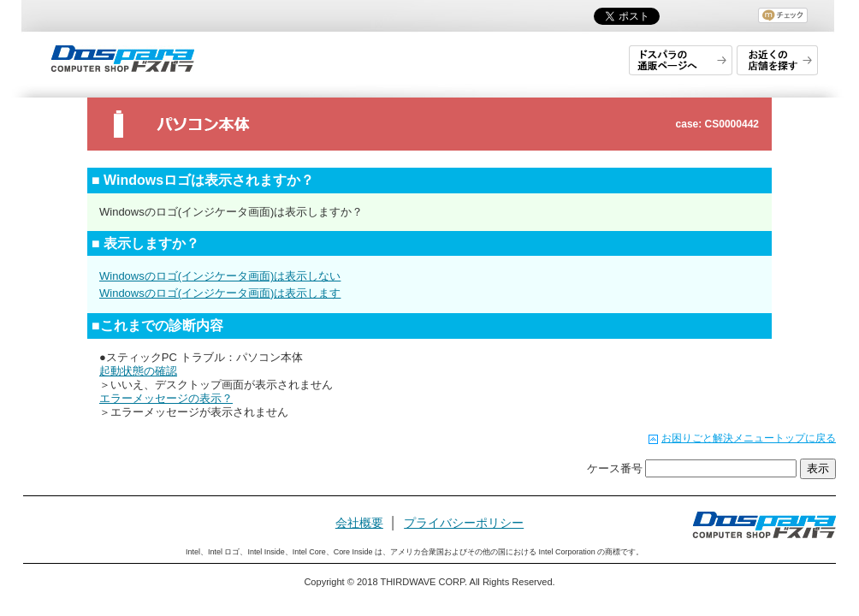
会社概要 (359, 523)
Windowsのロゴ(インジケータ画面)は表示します (220, 293)
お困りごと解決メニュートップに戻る (749, 438)
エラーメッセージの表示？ (166, 398)
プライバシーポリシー (464, 523)
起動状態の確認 (138, 371)
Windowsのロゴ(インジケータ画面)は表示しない (220, 276)
